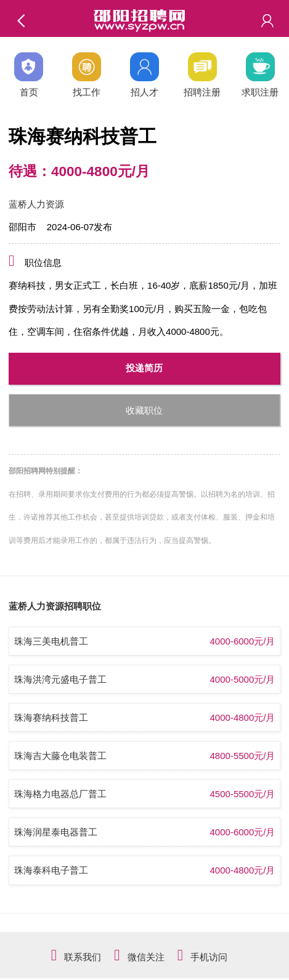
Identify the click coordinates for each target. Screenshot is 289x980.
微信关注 (146, 957)
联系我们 (83, 957)
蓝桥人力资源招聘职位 (55, 606)
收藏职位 (144, 410)
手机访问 (209, 957)
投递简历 (144, 368)
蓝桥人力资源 (36, 204)
